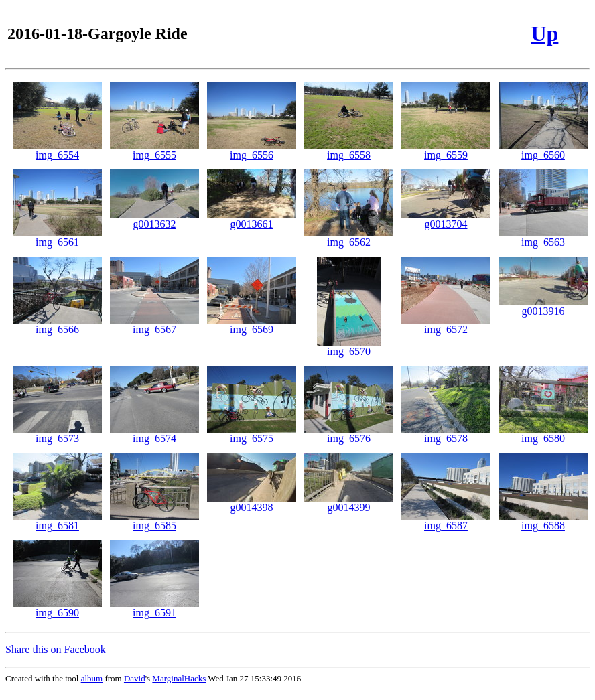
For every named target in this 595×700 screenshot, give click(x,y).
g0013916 (543, 306)
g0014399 (349, 503)
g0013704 (446, 219)
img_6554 (57, 150)
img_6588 (543, 521)
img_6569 (252, 325)
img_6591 (154, 608)
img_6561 (57, 237)
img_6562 (349, 237)
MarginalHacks (179, 678)
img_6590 (57, 608)
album (92, 678)
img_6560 (543, 150)
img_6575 (252, 434)
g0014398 (252, 503)
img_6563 (543, 237)
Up (544, 33)
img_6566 (57, 325)
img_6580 (543, 434)
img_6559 (446, 150)
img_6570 (349, 347)
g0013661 (252, 219)
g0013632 (154, 219)
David (135, 678)
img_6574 (154, 434)
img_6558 (349, 150)
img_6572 (446, 325)
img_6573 (57, 434)
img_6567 (154, 325)
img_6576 (349, 434)
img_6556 (252, 150)
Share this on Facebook (56, 649)
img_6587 (446, 521)
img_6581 (57, 521)
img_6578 (446, 434)
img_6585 (154, 521)
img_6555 (154, 150)
